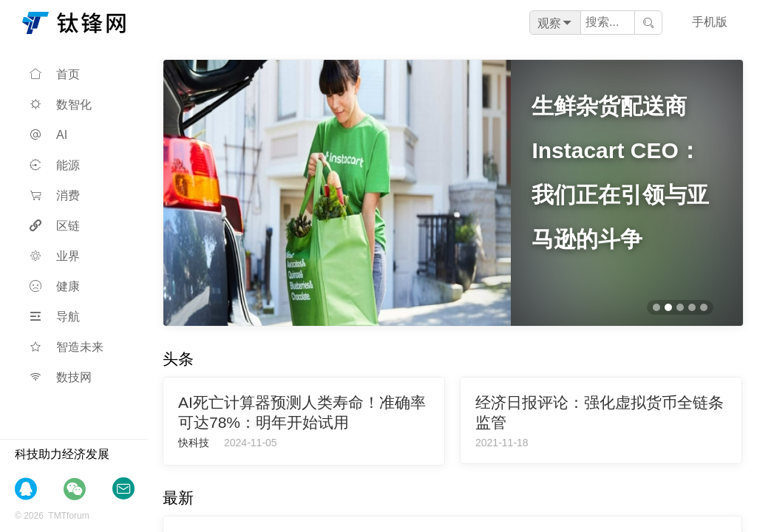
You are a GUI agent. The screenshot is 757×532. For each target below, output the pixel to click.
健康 (55, 286)
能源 (55, 165)
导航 (55, 317)
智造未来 (67, 347)
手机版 (710, 22)
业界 (55, 256)
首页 (55, 74)
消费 (55, 195)
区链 (55, 226)
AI (48, 135)
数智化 (61, 105)
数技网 (61, 377)
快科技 (194, 443)
